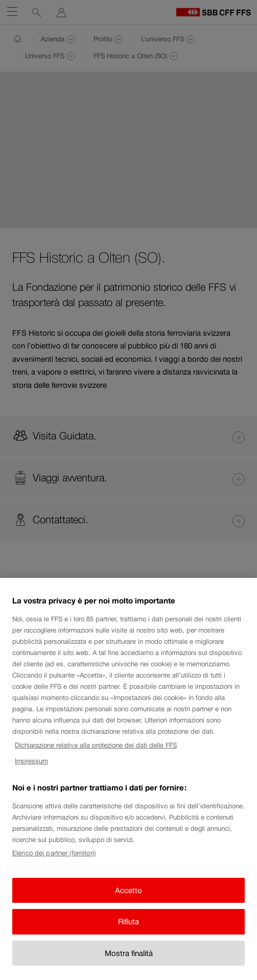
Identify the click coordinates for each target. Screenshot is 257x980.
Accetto (128, 896)
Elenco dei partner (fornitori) (54, 860)
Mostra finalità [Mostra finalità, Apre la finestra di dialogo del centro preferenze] (129, 959)
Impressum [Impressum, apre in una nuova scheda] (31, 767)
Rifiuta (128, 928)
